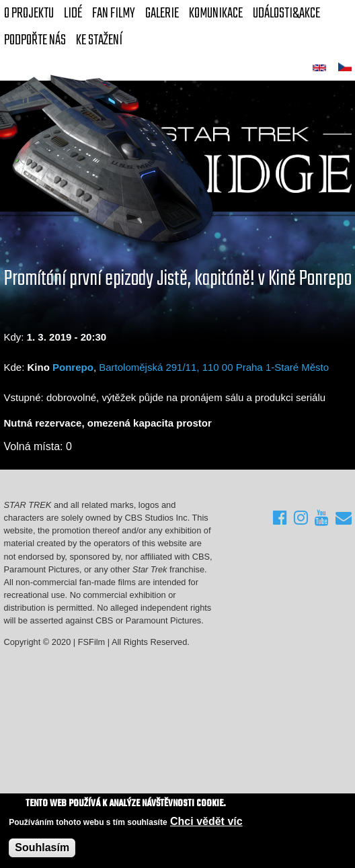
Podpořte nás (35, 40)
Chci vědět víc (206, 822)
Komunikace (216, 13)
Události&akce (286, 13)
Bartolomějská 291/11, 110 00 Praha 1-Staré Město (214, 367)
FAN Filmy (114, 13)
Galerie (162, 13)
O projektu (29, 13)
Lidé (73, 13)
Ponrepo (73, 367)
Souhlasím (42, 849)
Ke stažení (99, 40)
